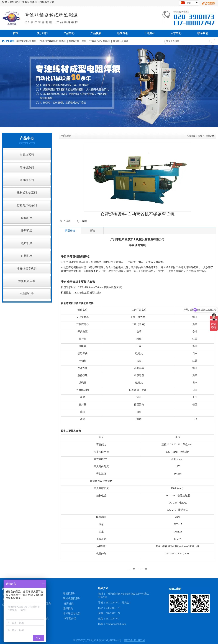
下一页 (143, 569)
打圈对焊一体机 (78, 41)
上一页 (132, 569)
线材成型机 (22, 41)
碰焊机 (117, 41)
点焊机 (125, 41)
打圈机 (43, 41)
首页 (200, 136)
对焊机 (93, 41)
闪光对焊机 (104, 41)
